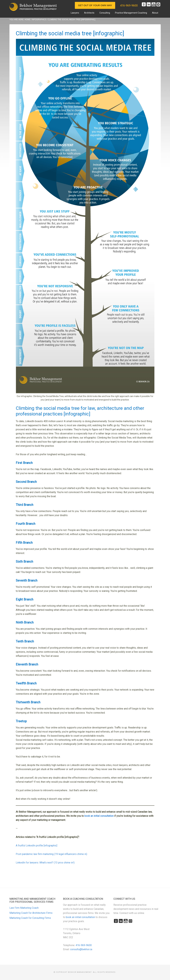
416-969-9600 (129, 5)
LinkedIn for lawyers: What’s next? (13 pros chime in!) (45, 863)
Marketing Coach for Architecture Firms (31, 913)
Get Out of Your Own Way (95, 5)
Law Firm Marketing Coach (24, 908)
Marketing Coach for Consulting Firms (30, 918)
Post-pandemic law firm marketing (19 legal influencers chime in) (51, 854)
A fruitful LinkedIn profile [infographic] (36, 846)
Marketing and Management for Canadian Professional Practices (33, 7)
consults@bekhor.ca (81, 949)
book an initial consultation (80, 917)
